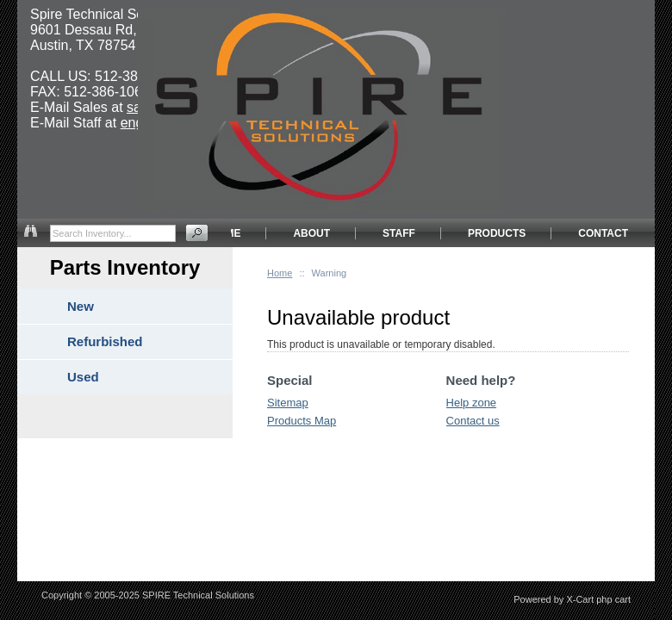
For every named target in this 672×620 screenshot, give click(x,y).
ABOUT (311, 233)
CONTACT (603, 233)
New (81, 306)
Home (280, 273)
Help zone (472, 403)
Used (83, 377)
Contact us (473, 421)
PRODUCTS (497, 233)
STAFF (399, 233)
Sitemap (288, 403)
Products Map (302, 421)
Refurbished (105, 341)
